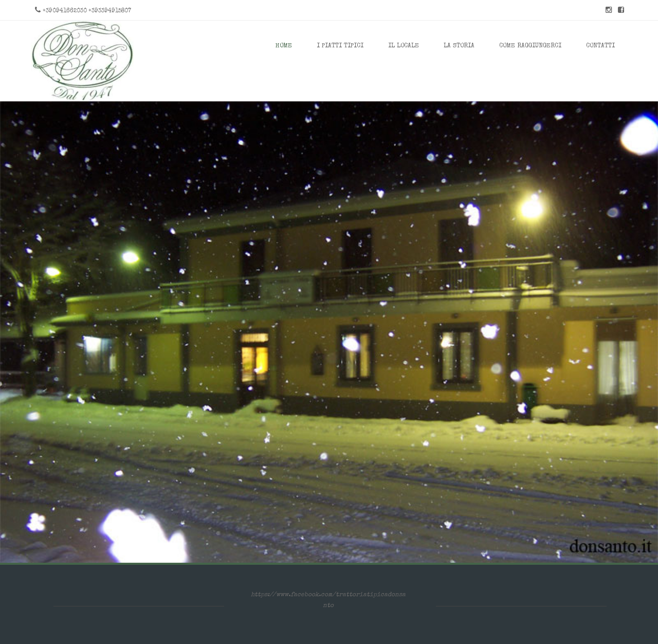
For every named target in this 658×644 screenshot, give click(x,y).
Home (284, 46)
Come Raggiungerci (530, 46)
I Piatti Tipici (340, 46)
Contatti (600, 46)
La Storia (459, 46)
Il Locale (404, 46)
